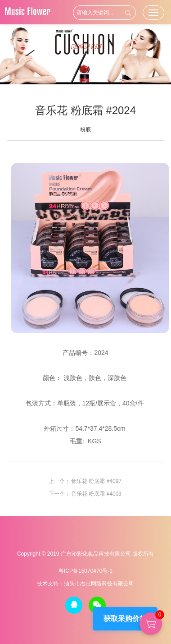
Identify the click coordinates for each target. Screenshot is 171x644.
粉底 (85, 129)
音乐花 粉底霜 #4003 (96, 494)
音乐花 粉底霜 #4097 (96, 481)
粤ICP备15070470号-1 (85, 571)
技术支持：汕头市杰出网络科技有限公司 (85, 584)
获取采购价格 (125, 619)
